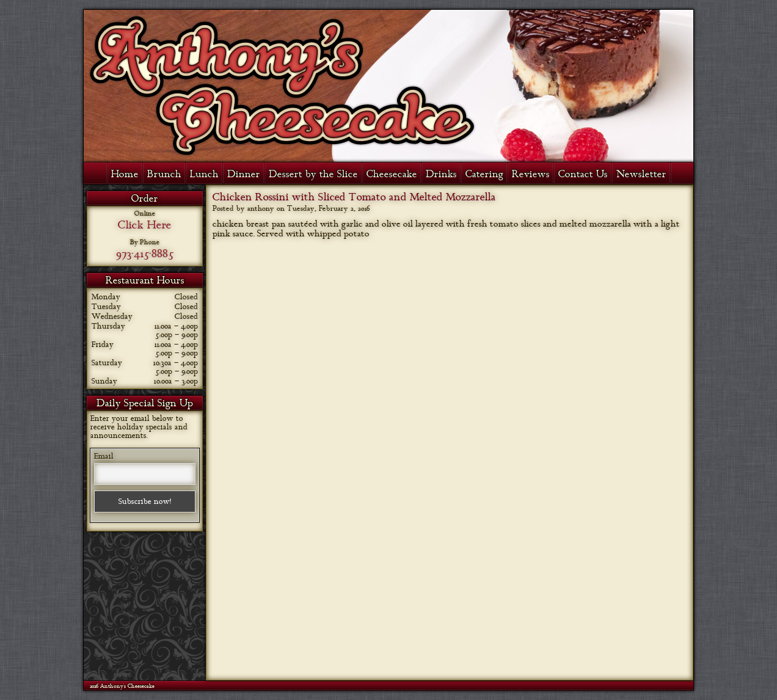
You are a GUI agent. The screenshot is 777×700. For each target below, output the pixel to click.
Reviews (531, 174)
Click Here (145, 225)
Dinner (244, 174)
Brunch (164, 174)
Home (125, 174)
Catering (484, 174)
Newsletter (641, 174)
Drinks (441, 174)
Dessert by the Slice (313, 174)
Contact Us (583, 174)
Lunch (204, 174)
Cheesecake (392, 174)
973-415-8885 (145, 253)
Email (104, 456)
